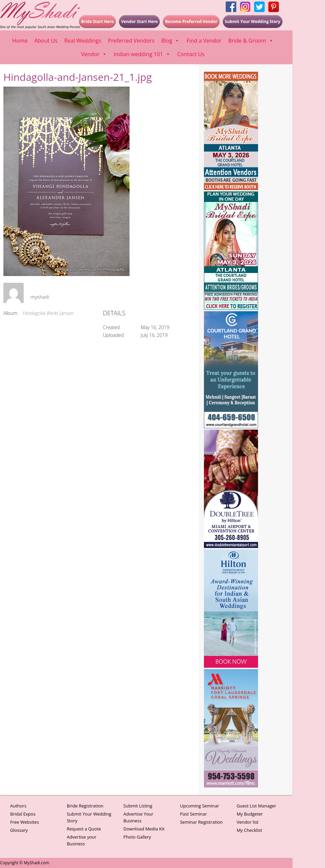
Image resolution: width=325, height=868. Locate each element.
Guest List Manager (257, 806)
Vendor (94, 54)
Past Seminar (193, 814)
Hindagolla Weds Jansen (48, 313)
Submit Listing (138, 806)
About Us (46, 41)
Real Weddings (83, 41)
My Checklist (250, 830)
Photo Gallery (137, 837)
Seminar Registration (201, 822)
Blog (171, 41)
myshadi (40, 297)
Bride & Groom (251, 41)
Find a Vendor (204, 41)
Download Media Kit (144, 829)
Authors (18, 806)
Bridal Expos (23, 814)
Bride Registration (85, 806)
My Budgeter (250, 814)
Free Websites (25, 822)
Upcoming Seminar (199, 806)
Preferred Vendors (131, 41)
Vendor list (248, 822)
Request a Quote (84, 829)
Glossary (19, 830)
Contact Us (191, 54)
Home (20, 41)
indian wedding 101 (142, 54)
